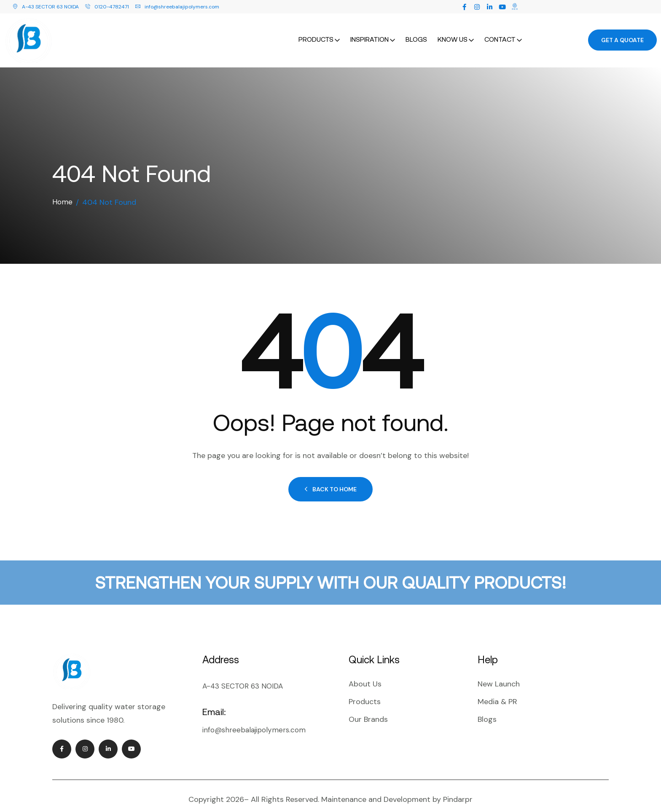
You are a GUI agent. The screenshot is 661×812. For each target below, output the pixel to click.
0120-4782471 (107, 7)
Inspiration (369, 35)
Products (316, 35)
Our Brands (368, 710)
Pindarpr (458, 791)
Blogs (416, 35)
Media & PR (497, 693)
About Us (365, 675)
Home (63, 193)
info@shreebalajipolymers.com (177, 7)
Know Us (453, 35)
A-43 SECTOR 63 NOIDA (46, 7)
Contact (500, 35)
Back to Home (330, 480)
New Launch (499, 675)
